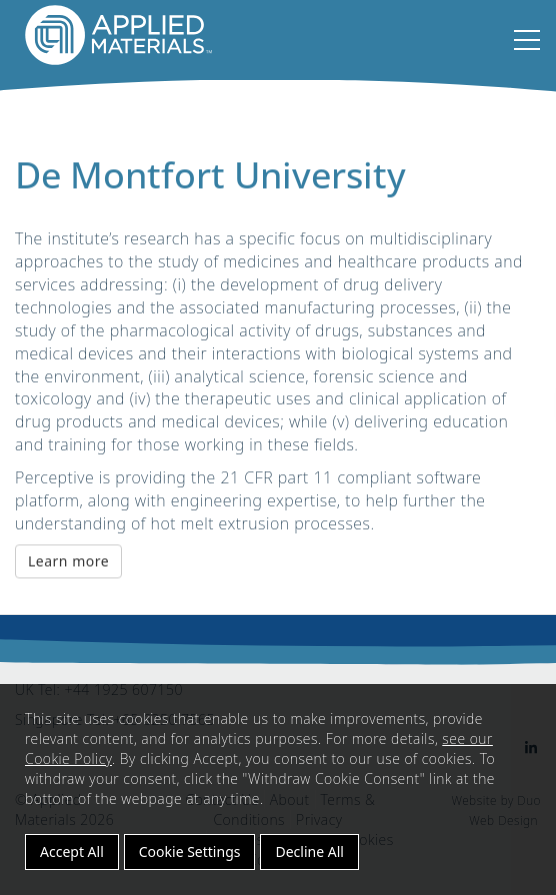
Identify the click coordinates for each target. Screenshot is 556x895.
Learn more (68, 562)
